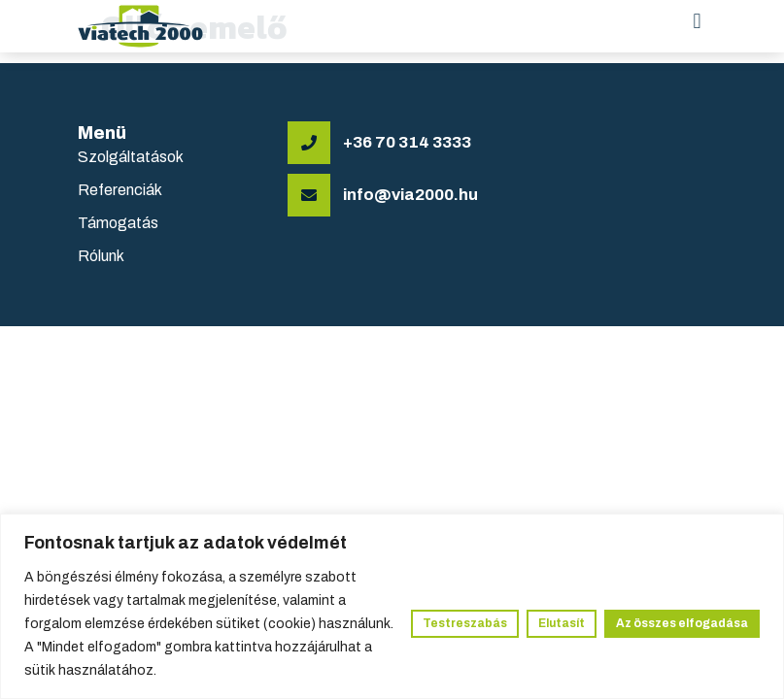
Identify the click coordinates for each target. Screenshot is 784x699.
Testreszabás (465, 623)
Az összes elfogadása (682, 623)
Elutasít (562, 623)
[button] (697, 21)
